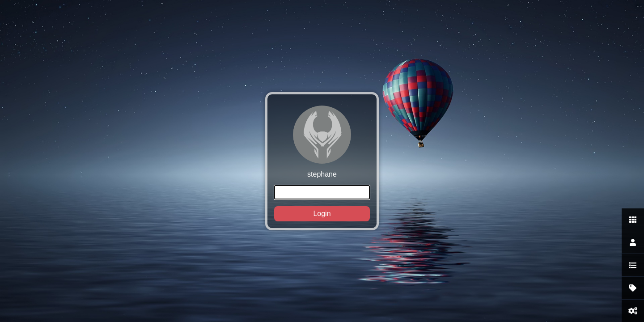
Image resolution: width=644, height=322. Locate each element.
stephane (322, 163)
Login (322, 214)
